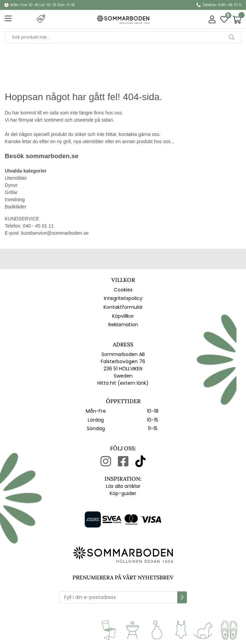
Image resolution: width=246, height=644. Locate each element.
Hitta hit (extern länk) (123, 383)
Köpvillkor (123, 316)
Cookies (123, 290)
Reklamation (123, 325)
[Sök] (123, 37)
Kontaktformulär (123, 307)
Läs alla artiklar (123, 486)
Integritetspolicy (123, 298)
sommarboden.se (52, 156)
